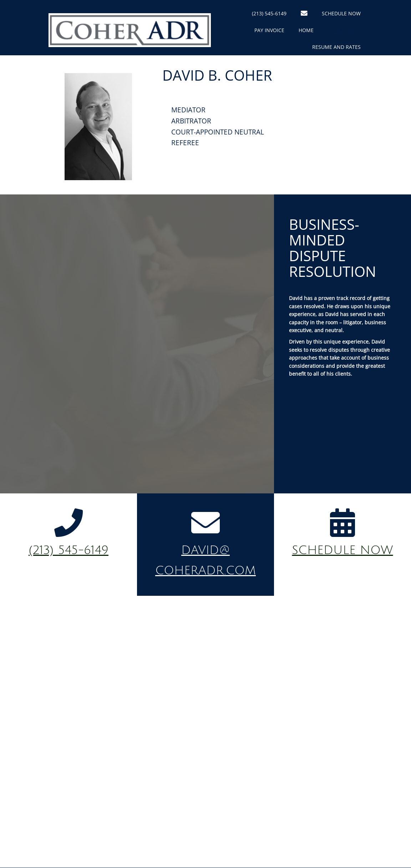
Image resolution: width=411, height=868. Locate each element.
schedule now (342, 550)
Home (306, 30)
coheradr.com (205, 571)
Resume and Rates (336, 47)
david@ (205, 550)
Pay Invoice (269, 30)
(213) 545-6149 (269, 13)
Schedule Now (341, 13)
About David (344, 30)
